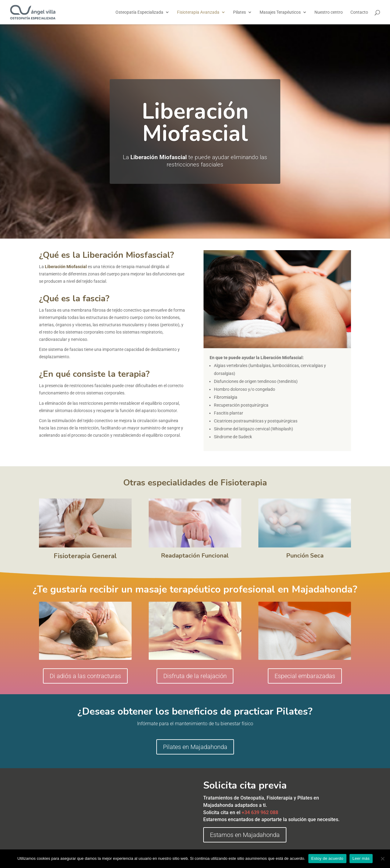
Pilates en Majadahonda (195, 747)
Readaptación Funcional (195, 556)
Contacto (359, 12)
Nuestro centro (329, 12)
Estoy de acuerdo (327, 858)
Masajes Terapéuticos (280, 12)
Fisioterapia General (85, 556)
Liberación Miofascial (195, 123)
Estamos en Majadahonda (245, 835)
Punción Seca (305, 556)
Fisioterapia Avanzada (198, 12)
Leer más (361, 858)
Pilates (239, 12)
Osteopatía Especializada (139, 12)
